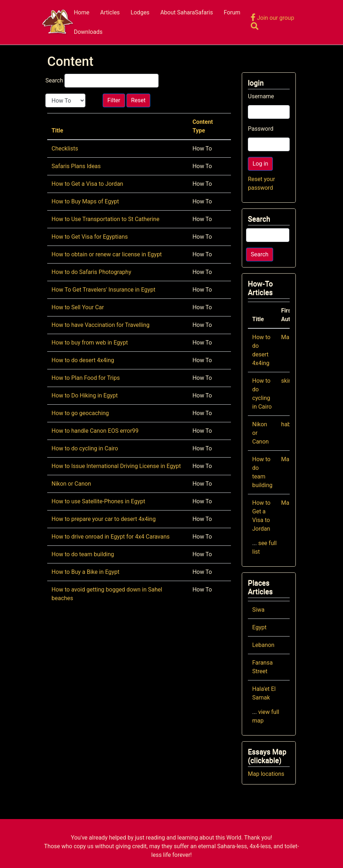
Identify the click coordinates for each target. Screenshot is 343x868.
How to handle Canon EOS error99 (95, 431)
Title (57, 131)
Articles (110, 12)
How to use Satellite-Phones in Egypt (98, 501)
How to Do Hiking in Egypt (85, 395)
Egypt (259, 627)
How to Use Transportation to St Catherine (105, 219)
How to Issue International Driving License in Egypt (116, 466)
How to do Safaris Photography (91, 272)
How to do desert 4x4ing (83, 360)
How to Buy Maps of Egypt (85, 201)
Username (261, 96)
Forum (232, 12)
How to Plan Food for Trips (86, 378)
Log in (260, 164)
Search (54, 80)
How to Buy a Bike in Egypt (85, 572)
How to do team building (83, 554)
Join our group (272, 18)
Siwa (258, 610)
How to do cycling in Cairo (85, 448)
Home (82, 12)
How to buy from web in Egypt (90, 343)
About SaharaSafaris (187, 12)
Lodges (140, 12)
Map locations (266, 774)
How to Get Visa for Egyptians (90, 237)
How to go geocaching (80, 413)
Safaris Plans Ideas (76, 166)
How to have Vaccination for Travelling (101, 325)
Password (261, 129)
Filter (114, 100)
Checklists (65, 149)
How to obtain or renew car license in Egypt (107, 254)
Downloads (88, 32)
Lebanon (263, 645)
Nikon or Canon (71, 484)
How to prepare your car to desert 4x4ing (104, 519)
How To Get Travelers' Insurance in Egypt (103, 290)
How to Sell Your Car (78, 307)
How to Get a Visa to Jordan (87, 184)
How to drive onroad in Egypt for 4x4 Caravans (111, 537)
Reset (138, 100)
